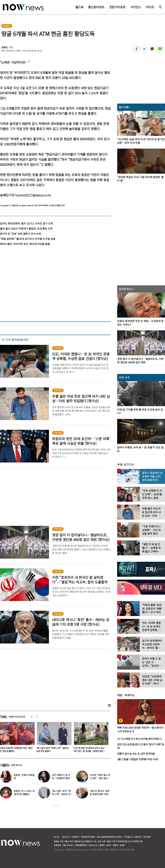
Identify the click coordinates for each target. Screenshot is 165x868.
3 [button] (58, 806)
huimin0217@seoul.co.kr (33, 195)
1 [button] (53, 806)
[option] (53, 738)
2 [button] (55, 806)
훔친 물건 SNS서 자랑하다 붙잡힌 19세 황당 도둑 (26, 229)
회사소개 (66, 837)
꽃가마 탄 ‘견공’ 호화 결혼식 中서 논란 (21, 234)
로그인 (57, 837)
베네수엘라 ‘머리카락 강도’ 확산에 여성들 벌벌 (25, 244)
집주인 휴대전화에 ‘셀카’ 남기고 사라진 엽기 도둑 (26, 223)
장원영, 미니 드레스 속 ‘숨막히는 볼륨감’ (24, 793)
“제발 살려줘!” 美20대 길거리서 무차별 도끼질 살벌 (28, 239)
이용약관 (75, 837)
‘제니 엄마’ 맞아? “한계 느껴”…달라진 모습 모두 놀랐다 (89, 750)
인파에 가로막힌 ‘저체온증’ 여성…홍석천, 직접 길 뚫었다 (53, 750)
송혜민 (5, 47)
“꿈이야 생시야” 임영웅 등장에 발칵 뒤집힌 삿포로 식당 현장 (100, 794)
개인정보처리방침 (88, 837)
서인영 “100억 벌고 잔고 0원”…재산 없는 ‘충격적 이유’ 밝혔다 (100, 778)
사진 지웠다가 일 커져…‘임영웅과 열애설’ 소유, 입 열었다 (62, 778)
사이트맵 (147, 837)
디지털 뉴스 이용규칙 (133, 837)
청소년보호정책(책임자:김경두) (110, 837)
